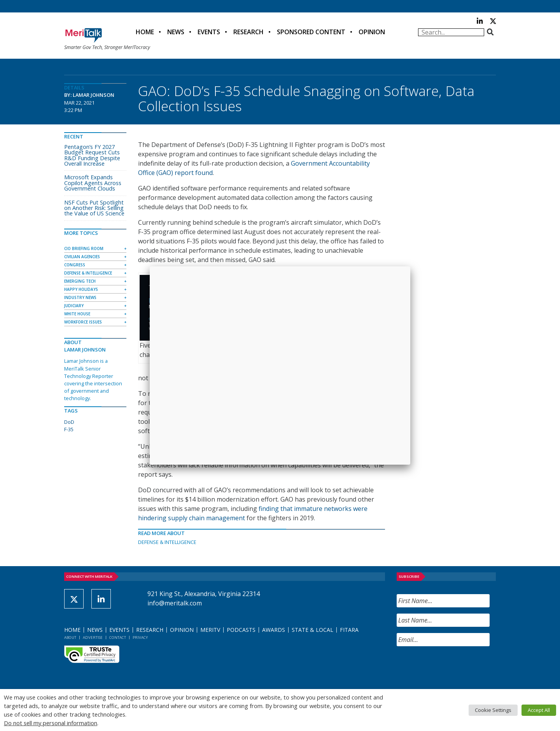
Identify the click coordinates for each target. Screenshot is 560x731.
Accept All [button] (539, 710)
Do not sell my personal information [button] (51, 723)
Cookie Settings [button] (493, 710)
